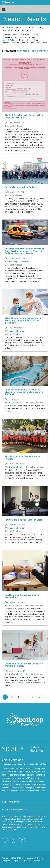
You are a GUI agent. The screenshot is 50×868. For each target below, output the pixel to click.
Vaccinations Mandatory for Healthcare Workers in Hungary (24, 665)
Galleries (39, 28)
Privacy (37, 861)
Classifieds (28, 28)
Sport (32, 43)
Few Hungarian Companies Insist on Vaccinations (22, 596)
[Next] (46, 697)
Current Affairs (33, 40)
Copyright (17, 861)
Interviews (19, 31)
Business (6, 35)
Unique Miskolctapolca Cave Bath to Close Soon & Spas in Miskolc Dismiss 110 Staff (24, 392)
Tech (38, 43)
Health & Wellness (10, 40)
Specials (24, 43)
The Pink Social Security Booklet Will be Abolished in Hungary (24, 116)
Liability (27, 861)
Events (18, 28)
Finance (15, 35)
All (3, 28)
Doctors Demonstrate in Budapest (21, 187)
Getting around (34, 37)
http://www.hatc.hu (16, 403)
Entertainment (8, 37)
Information (7, 31)
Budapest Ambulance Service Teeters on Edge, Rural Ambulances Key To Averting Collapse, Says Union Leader (25, 251)
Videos (29, 31)
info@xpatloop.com (19, 809)
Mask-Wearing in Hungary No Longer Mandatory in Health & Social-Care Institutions (23, 321)
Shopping (15, 43)
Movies (22, 40)
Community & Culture (29, 35)
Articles (10, 28)
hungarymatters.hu (16, 331)
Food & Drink (21, 37)
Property (6, 43)
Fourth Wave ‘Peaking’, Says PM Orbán (24, 520)
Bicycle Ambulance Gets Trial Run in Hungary (22, 458)
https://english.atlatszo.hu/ (19, 262)
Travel (45, 43)
